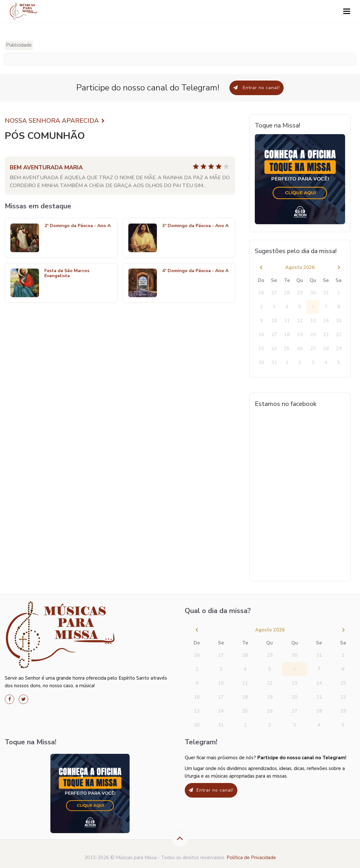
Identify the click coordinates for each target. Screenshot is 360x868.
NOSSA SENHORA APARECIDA (55, 121)
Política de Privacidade (251, 858)
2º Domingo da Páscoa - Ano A (77, 226)
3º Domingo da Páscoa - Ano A (195, 226)
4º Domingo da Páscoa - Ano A (195, 271)
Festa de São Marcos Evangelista (67, 274)
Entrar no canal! (257, 88)
